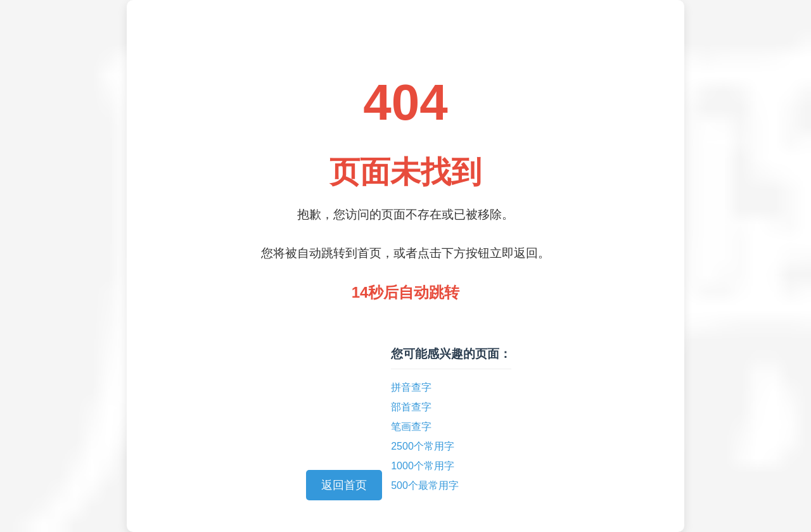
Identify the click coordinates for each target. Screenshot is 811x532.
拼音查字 (411, 387)
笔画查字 (411, 427)
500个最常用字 (425, 485)
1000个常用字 (423, 466)
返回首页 (344, 485)
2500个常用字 (423, 446)
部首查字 (411, 407)
